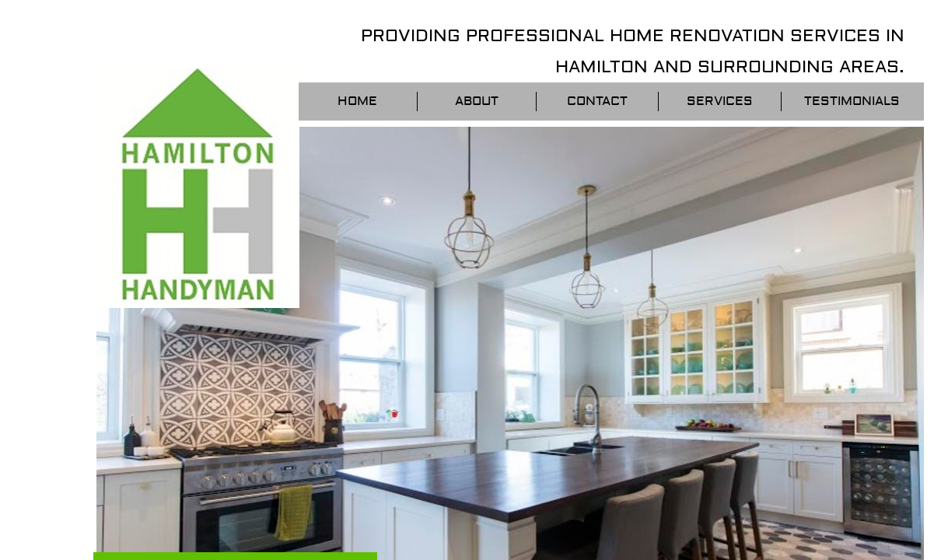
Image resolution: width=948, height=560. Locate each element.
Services (720, 101)
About (477, 101)
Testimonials (852, 101)
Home (357, 101)
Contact (597, 101)
